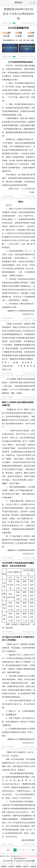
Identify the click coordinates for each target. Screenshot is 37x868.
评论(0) (32, 196)
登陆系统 (26, 386)
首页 (8, 850)
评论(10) (32, 57)
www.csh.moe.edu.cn (19, 812)
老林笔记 (19, 2)
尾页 (33, 850)
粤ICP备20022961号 (20, 859)
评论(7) (32, 23)
